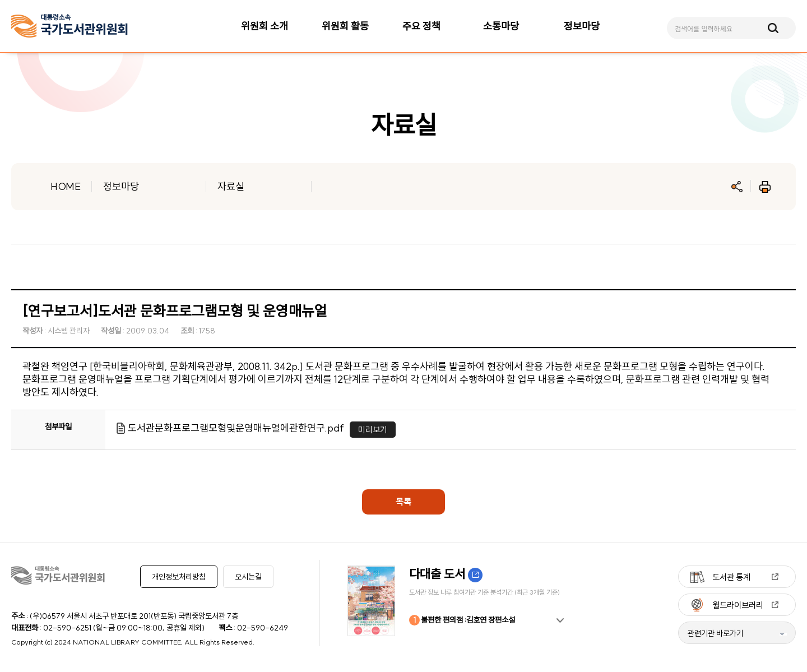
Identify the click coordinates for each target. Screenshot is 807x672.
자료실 (231, 186)
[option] (460, 601)
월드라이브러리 (738, 605)
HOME (66, 186)
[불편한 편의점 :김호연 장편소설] (460, 601)
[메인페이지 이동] (69, 26)
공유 (737, 187)
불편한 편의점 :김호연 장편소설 (462, 620)
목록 (403, 502)
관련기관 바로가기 (715, 633)
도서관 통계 (731, 577)
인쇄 (765, 187)
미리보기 (373, 430)
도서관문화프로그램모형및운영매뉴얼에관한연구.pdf (236, 428)
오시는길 (248, 577)
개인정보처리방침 (179, 577)
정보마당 (121, 186)
